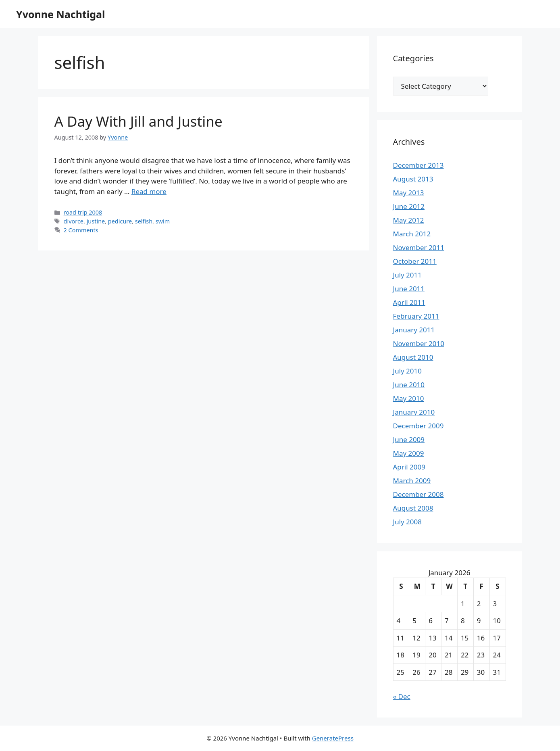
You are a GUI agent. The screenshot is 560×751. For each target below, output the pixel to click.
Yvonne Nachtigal (60, 14)
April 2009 (409, 467)
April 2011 (409, 302)
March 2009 (412, 481)
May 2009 (409, 453)
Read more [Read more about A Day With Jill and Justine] (149, 191)
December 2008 (418, 494)
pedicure (120, 221)
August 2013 (413, 179)
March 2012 (412, 234)
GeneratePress (333, 738)
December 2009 (418, 426)
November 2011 (419, 247)
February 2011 (416, 316)
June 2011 (409, 289)
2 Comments (81, 230)
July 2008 (408, 522)
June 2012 (409, 206)
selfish (144, 221)
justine (96, 221)
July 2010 (408, 371)
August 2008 (413, 508)
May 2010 (409, 398)
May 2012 (409, 220)
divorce (74, 221)
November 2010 (419, 343)
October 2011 (415, 261)
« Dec (402, 696)
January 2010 (414, 412)
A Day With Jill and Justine (138, 121)
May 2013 (409, 193)
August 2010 (413, 357)
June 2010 (409, 385)
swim (163, 221)
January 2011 (414, 330)
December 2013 (418, 165)
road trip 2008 (83, 212)
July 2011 (408, 275)
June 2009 (409, 439)
